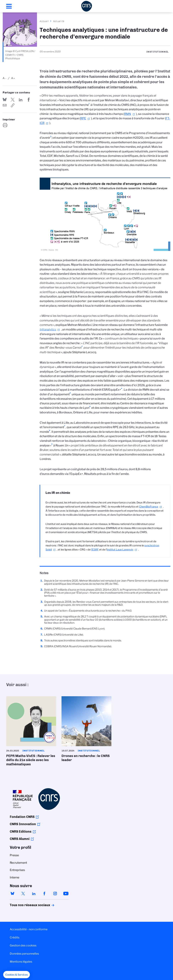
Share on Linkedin (21, 100)
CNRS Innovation (23, 824)
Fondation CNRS (22, 817)
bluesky (12, 894)
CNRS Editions (21, 832)
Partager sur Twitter (13, 100)
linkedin (34, 894)
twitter (23, 894)
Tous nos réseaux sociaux (24, 905)
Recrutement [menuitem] (18, 863)
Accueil (44, 21)
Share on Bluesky (5, 100)
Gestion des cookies (23, 945)
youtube (66, 894)
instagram (55, 894)
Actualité (59, 21)
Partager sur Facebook (29, 100)
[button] (17, 975)
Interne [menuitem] (14, 877)
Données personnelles (24, 954)
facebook (44, 894)
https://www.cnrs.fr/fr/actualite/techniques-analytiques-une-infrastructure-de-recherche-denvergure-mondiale (13, 105)
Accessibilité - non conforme (29, 929)
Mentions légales (21, 962)
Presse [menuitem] (14, 855)
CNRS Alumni (20, 839)
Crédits (15, 937)
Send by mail (5, 105)
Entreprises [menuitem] (17, 870)
